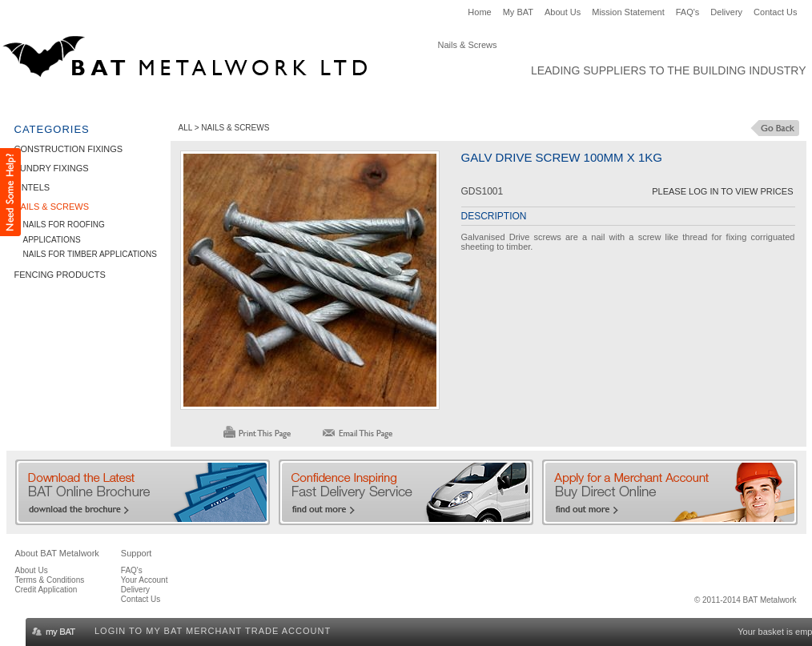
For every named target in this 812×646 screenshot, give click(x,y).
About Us (563, 12)
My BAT (518, 12)
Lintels (267, 101)
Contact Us (775, 12)
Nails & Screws (344, 101)
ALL (185, 128)
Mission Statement (628, 12)
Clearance (547, 101)
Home (479, 12)
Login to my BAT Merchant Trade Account (213, 631)
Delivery (726, 12)
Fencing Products (452, 101)
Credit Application (46, 590)
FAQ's (688, 12)
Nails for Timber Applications (90, 254)
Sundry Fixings (191, 101)
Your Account (145, 580)
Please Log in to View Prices (722, 191)
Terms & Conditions (50, 580)
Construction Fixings (74, 101)
